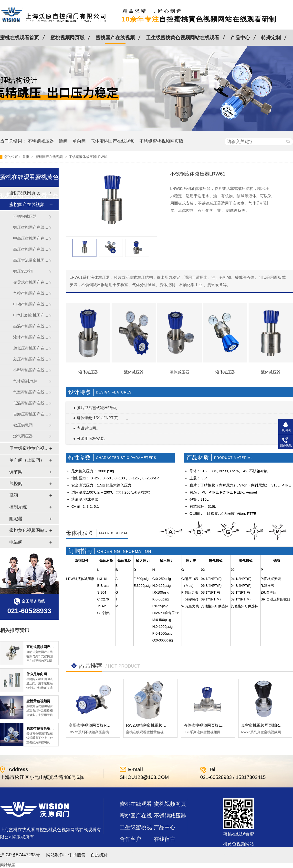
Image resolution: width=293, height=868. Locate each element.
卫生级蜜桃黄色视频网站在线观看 (183, 38)
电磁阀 (16, 542)
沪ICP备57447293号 (20, 855)
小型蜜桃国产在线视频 (31, 370)
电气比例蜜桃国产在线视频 (31, 315)
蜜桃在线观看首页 (20, 38)
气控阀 (16, 484)
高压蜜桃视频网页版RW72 (92, 725)
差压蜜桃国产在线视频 (31, 359)
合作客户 (130, 839)
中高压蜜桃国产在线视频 (31, 238)
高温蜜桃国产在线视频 (31, 326)
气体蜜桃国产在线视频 (113, 141)
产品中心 (240, 38)
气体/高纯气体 (25, 381)
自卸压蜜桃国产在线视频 (31, 414)
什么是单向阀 (37, 674)
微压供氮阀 (23, 425)
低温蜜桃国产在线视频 (31, 403)
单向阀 (79, 141)
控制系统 (18, 507)
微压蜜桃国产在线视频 (31, 227)
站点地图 (130, 851)
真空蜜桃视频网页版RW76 (264, 725)
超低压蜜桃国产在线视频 (31, 348)
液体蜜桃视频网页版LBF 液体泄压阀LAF (219, 725)
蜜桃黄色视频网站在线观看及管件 (29, 530)
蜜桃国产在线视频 (115, 38)
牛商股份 (77, 855)
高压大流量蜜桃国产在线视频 (31, 260)
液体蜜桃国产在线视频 (31, 337)
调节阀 (16, 472)
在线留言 (165, 839)
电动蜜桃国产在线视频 (31, 304)
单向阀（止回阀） (27, 460)
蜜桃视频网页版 (67, 38)
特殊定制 (271, 38)
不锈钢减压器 (41, 141)
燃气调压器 (23, 436)
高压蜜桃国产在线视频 (31, 249)
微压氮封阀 (23, 271)
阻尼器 (16, 519)
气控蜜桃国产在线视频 (31, 293)
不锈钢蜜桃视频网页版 (161, 141)
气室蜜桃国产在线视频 (31, 392)
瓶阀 (63, 141)
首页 (26, 157)
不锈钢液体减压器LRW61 (88, 157)
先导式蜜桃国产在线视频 (31, 282)
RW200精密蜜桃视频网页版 (150, 725)
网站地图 (8, 865)
